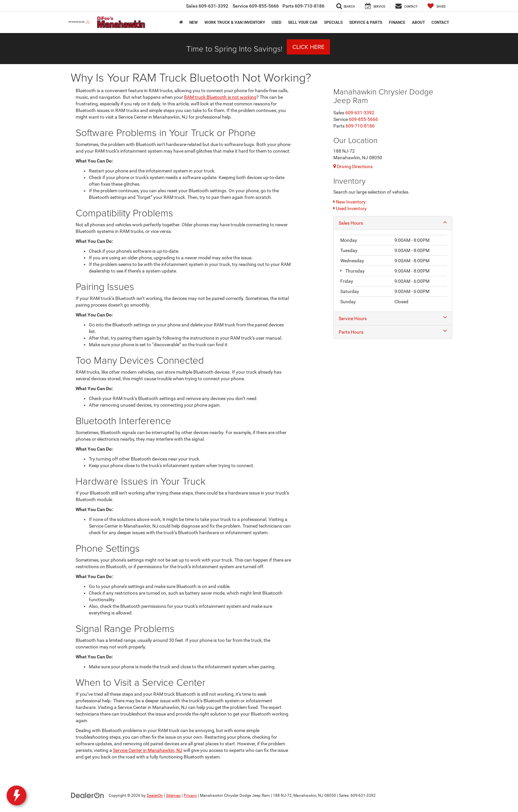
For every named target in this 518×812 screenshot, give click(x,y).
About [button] (418, 22)
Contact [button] (440, 22)
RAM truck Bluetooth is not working (220, 97)
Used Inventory (350, 208)
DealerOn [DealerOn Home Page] (155, 795)
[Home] (181, 22)
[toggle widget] (17, 795)
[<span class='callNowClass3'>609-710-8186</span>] (360, 126)
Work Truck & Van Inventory (235, 22)
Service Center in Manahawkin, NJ (148, 750)
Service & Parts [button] (366, 22)
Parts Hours (393, 332)
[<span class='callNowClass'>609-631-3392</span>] (360, 113)
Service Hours (393, 318)
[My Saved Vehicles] (437, 6)
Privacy (190, 795)
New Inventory (350, 202)
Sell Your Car (303, 22)
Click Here (308, 47)
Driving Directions (353, 166)
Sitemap (173, 795)
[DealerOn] (88, 795)
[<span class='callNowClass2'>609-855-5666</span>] (363, 119)
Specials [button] (333, 22)
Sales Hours (393, 223)
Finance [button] (397, 22)
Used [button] (277, 22)
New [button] (194, 22)
